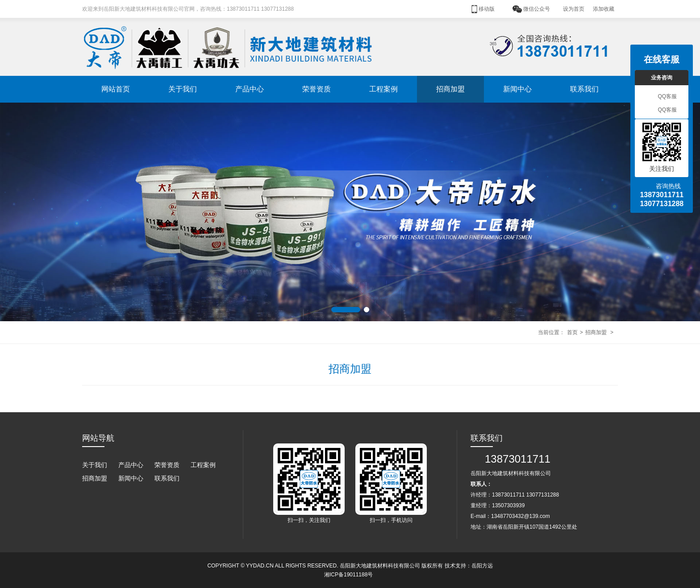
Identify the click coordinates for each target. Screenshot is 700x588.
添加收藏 (604, 9)
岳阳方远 (482, 566)
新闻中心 (517, 89)
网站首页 (116, 89)
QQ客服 (662, 97)
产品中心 (250, 89)
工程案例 (383, 89)
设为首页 (574, 9)
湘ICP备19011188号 (348, 575)
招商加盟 (450, 89)
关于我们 (183, 89)
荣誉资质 (317, 89)
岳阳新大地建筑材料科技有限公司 (380, 566)
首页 (572, 332)
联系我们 (584, 89)
